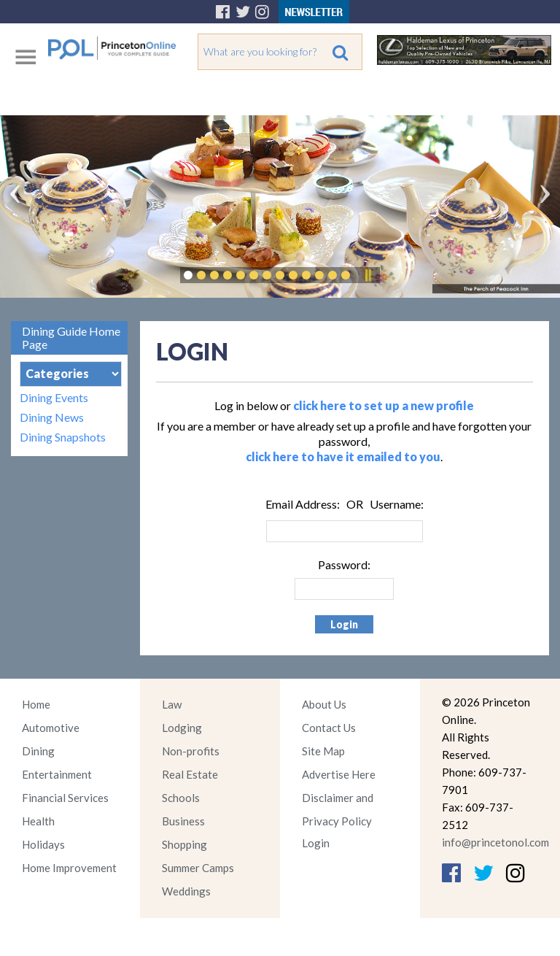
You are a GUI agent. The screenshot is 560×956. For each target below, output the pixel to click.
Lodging (182, 728)
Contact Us (329, 728)
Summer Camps (198, 868)
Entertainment (57, 774)
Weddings (186, 891)
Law (172, 704)
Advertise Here (339, 774)
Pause (367, 275)
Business (183, 821)
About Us (324, 704)
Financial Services (65, 798)
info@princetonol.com (495, 842)
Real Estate (190, 774)
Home (36, 704)
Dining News (52, 417)
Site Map (323, 751)
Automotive (51, 728)
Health (38, 821)
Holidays (43, 844)
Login (316, 843)
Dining (38, 751)
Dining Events (54, 397)
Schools (181, 798)
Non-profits (191, 751)
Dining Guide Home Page (71, 338)
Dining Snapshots (63, 437)
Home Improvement (69, 868)
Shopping (184, 844)
